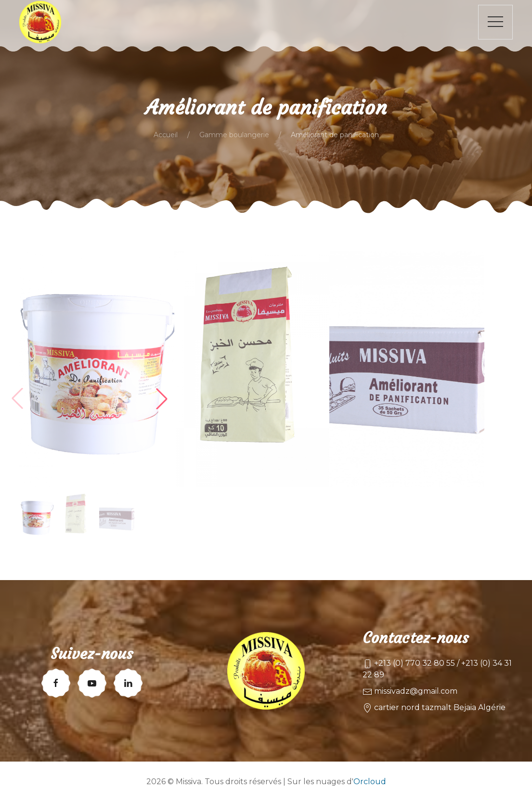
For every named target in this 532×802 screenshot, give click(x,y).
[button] (162, 399)
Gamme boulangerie (234, 135)
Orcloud (370, 782)
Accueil (166, 135)
